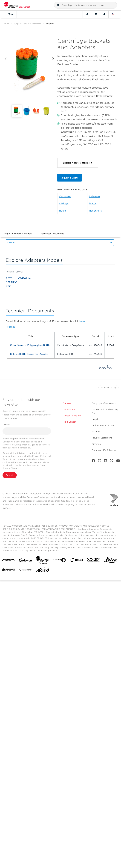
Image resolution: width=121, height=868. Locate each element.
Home (7, 24)
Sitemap (96, 444)
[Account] (104, 14)
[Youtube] (118, 461)
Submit (10, 475)
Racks (63, 211)
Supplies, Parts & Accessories (27, 24)
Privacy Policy (39, 456)
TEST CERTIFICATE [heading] (11, 282)
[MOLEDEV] (9, 571)
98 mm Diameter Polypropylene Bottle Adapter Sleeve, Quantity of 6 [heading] (46, 345)
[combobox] (86, 5)
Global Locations (72, 416)
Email (6, 425)
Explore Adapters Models (18, 234)
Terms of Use (9, 459)
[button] (58, 5)
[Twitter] (112, 461)
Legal (95, 419)
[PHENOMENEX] (26, 570)
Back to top (108, 388)
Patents (96, 432)
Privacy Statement (102, 438)
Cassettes (65, 196)
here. (82, 321)
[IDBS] (77, 561)
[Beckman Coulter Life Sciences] (43, 561)
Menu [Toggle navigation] (9, 14)
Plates (93, 204)
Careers (67, 403)
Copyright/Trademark (104, 403)
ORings (64, 204)
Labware (94, 196)
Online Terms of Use (103, 425)
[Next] (53, 59)
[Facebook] (93, 461)
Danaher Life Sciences (104, 450)
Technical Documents (52, 234)
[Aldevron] (26, 561)
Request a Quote (69, 178)
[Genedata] (60, 561)
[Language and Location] (113, 14)
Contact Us (69, 409)
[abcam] (9, 561)
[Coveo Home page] (106, 368)
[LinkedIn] (106, 461)
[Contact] (87, 14)
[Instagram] (100, 461)
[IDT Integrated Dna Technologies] (94, 561)
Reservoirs (95, 211)
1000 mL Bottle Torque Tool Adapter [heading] (29, 354)
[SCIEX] (43, 571)
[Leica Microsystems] (111, 561)
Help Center (69, 422)
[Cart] (96, 14)
